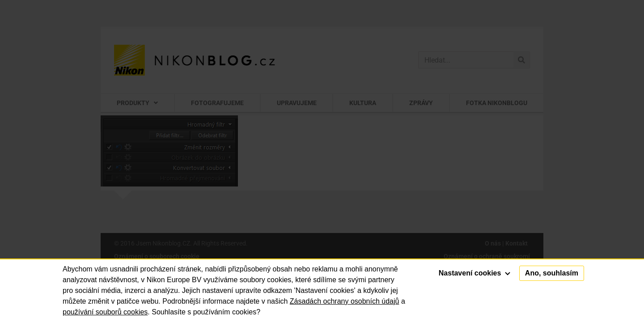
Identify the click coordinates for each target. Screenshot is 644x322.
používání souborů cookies (105, 312)
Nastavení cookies (475, 273)
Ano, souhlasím (552, 273)
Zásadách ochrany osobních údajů (345, 301)
